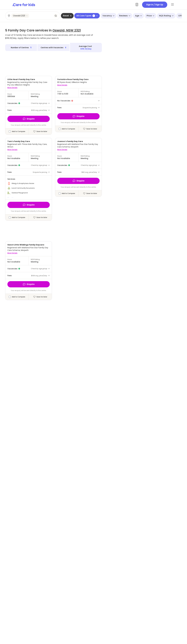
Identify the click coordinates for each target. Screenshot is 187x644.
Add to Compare (19, 131)
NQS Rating (166, 16)
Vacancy (108, 16)
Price (150, 16)
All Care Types (87, 16)
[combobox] (33, 16)
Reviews (125, 16)
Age (138, 16)
